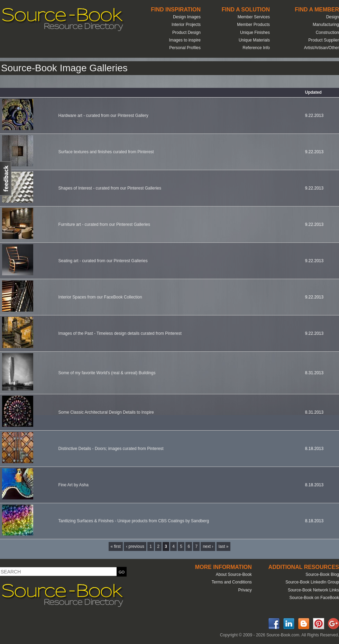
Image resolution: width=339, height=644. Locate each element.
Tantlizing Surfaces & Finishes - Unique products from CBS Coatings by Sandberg (134, 521)
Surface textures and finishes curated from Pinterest (106, 152)
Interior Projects (186, 25)
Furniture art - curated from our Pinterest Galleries (104, 224)
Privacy (245, 590)
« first (116, 546)
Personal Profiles (185, 48)
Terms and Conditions (232, 582)
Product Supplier (324, 40)
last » (224, 546)
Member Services (254, 17)
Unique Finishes (255, 33)
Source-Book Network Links (313, 590)
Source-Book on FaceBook (314, 598)
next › (208, 546)
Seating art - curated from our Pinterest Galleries (103, 261)
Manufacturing (326, 25)
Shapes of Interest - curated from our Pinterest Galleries (110, 188)
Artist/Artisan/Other (322, 48)
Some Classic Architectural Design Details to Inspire (106, 412)
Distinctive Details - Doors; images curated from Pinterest (111, 449)
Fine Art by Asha (74, 485)
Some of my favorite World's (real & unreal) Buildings (107, 373)
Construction (327, 33)
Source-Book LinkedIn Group (312, 582)
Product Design (186, 33)
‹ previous (135, 546)
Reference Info (256, 48)
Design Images (187, 17)
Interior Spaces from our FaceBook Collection (100, 297)
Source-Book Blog (322, 574)
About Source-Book (234, 574)
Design (333, 17)
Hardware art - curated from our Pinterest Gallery (103, 116)
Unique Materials (254, 40)
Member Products (253, 25)
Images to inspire (185, 40)
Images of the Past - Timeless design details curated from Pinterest (120, 333)
